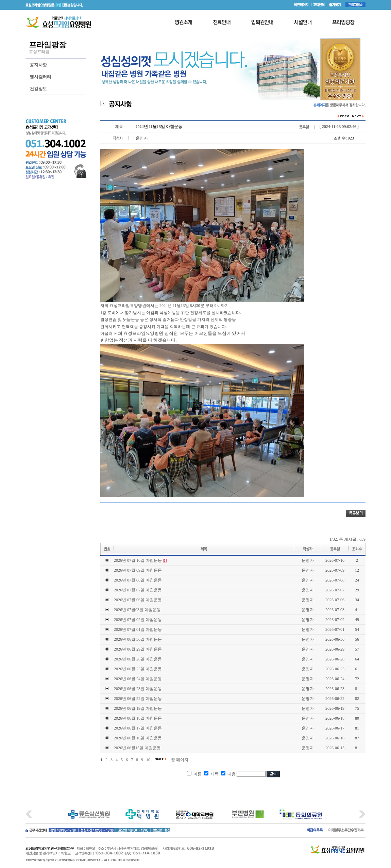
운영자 (308, 560)
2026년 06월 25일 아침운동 (138, 669)
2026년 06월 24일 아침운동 (138, 679)
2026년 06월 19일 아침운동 (138, 708)
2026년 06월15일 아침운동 (137, 748)
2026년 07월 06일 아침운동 (138, 600)
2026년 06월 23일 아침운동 (138, 689)
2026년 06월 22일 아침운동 (138, 699)
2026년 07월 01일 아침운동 (138, 629)
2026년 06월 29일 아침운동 (138, 649)
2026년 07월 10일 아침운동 (138, 560)
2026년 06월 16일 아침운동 (138, 738)
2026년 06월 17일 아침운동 (138, 728)
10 (148, 760)
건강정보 (38, 89)
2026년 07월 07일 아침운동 (138, 590)
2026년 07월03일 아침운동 (137, 610)
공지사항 (38, 65)
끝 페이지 (180, 760)
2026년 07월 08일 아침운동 (138, 580)
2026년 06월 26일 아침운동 (138, 659)
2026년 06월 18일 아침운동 (138, 718)
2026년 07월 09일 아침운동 (138, 570)
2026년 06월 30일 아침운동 (138, 639)
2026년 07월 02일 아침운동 (138, 620)
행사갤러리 (40, 77)
